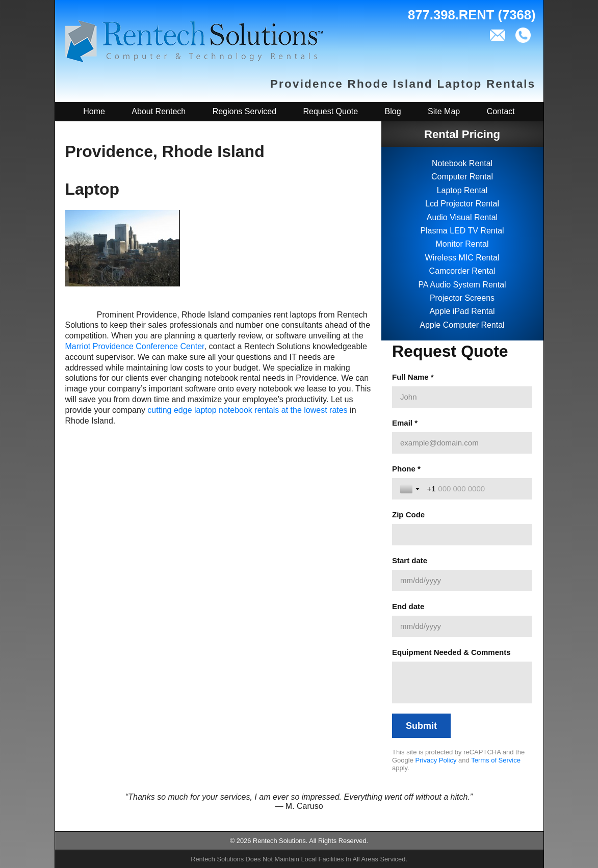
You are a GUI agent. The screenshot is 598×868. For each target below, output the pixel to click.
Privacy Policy (436, 760)
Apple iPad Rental (462, 311)
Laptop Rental (462, 190)
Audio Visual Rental (462, 217)
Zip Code (408, 515)
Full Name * (413, 377)
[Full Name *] (462, 397)
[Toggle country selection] (411, 489)
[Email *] (462, 443)
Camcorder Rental (462, 271)
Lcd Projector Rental (462, 204)
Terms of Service (496, 760)
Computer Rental (462, 177)
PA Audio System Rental (462, 285)
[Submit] (421, 726)
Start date (410, 560)
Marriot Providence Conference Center (135, 346)
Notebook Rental (462, 163)
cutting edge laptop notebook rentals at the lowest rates (247, 410)
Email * (405, 423)
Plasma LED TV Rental (462, 231)
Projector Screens (462, 298)
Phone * (406, 469)
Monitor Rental (462, 244)
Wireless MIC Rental (462, 258)
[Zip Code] (462, 535)
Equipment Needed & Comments (451, 652)
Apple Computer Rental (462, 325)
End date (408, 606)
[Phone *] (476, 489)
